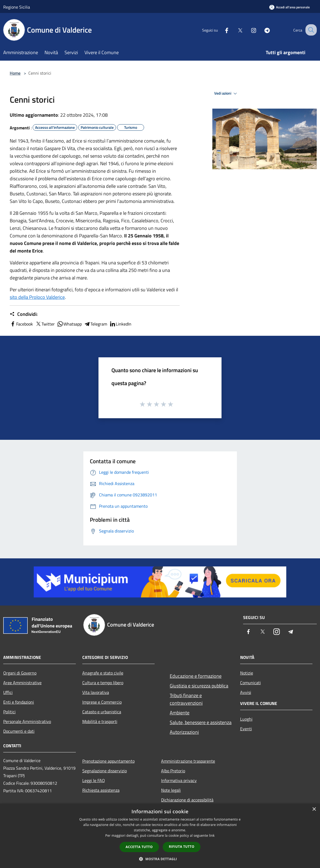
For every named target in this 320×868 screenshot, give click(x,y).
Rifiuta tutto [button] (182, 847)
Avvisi (246, 692)
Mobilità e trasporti (100, 721)
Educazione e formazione (196, 676)
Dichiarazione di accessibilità (187, 800)
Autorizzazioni (184, 732)
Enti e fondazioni (19, 702)
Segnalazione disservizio (105, 771)
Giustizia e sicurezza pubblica (199, 686)
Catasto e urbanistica (102, 712)
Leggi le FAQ (94, 780)
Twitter (45, 324)
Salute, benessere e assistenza (201, 722)
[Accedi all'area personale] (290, 7)
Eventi (246, 729)
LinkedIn (120, 324)
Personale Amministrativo (27, 721)
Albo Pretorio (173, 771)
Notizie (247, 673)
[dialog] (160, 836)
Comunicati (251, 683)
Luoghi (246, 719)
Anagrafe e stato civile (103, 673)
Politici (9, 712)
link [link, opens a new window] (212, 836)
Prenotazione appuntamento (108, 761)
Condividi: (24, 314)
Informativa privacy (179, 780)
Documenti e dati (19, 731)
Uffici (8, 692)
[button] (160, 859)
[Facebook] (222, 30)
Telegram (96, 324)
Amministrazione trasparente (188, 761)
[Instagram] (249, 30)
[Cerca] (310, 30)
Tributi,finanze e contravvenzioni (186, 699)
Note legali (171, 790)
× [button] (314, 809)
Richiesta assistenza (101, 790)
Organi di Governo (20, 673)
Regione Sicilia (17, 7)
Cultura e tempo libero (103, 683)
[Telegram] (262, 30)
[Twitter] (235, 30)
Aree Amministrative (22, 683)
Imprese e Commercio (102, 702)
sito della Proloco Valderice (37, 297)
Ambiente (180, 713)
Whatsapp (69, 324)
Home (15, 73)
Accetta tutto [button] (139, 847)
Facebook (21, 324)
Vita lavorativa (96, 692)
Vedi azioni (226, 94)
